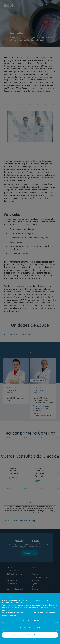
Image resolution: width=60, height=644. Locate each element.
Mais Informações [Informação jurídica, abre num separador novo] (9, 615)
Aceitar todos (30, 635)
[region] (30, 619)
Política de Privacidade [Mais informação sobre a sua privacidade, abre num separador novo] (46, 613)
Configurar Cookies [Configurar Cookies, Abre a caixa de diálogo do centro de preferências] (30, 621)
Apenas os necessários (30, 628)
